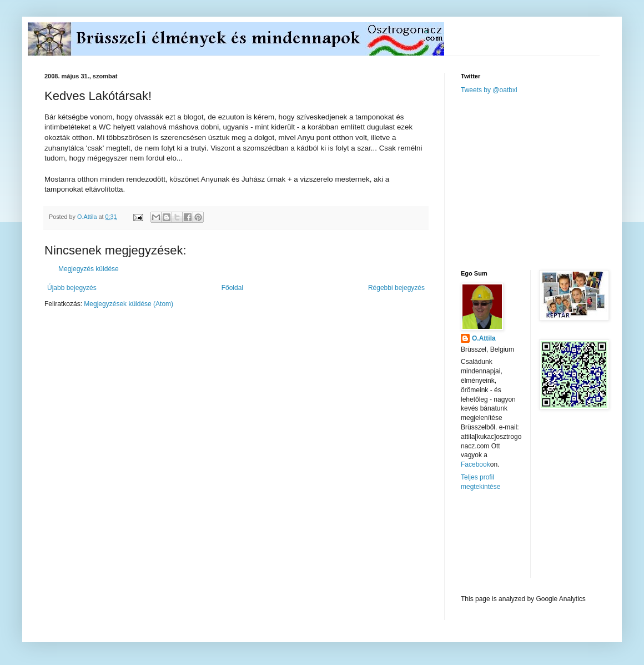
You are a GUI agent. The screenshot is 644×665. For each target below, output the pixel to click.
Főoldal (232, 288)
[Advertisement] (544, 181)
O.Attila (484, 338)
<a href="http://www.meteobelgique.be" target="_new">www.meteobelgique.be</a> (508, 543)
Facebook (476, 464)
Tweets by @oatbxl (489, 90)
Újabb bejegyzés (72, 288)
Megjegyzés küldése (89, 269)
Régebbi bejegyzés (396, 288)
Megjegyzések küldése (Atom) (129, 304)
